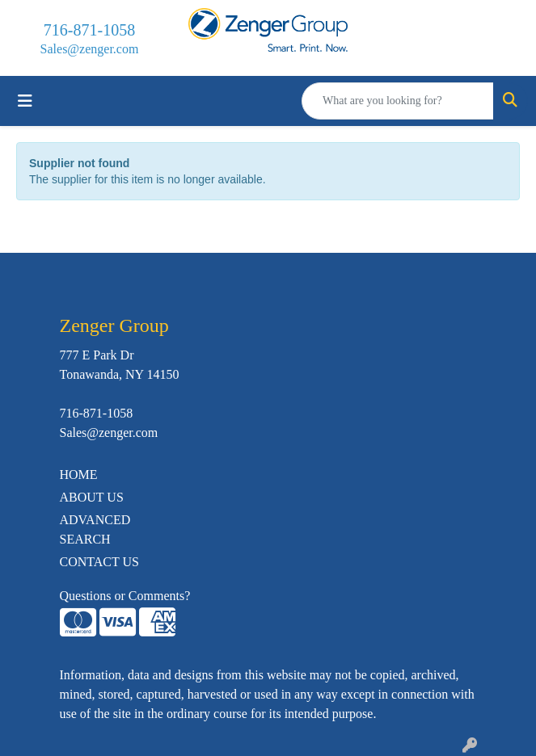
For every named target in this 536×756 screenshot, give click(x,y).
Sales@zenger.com (90, 49)
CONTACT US (99, 562)
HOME (79, 475)
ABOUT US (92, 497)
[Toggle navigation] (25, 101)
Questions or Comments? (125, 596)
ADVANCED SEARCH (95, 529)
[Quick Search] (398, 101)
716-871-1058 (89, 30)
